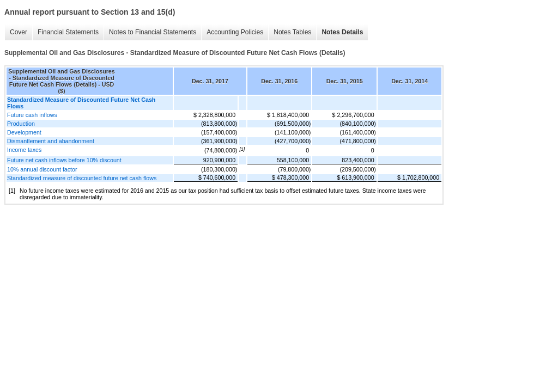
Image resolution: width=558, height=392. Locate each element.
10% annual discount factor (42, 169)
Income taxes (24, 150)
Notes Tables (292, 32)
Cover (19, 32)
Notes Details (342, 32)
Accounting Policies (235, 32)
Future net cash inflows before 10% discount (64, 160)
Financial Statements (68, 32)
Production (21, 124)
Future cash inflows (32, 115)
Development (24, 132)
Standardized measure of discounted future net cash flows (82, 178)
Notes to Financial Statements (153, 32)
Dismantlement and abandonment (51, 141)
